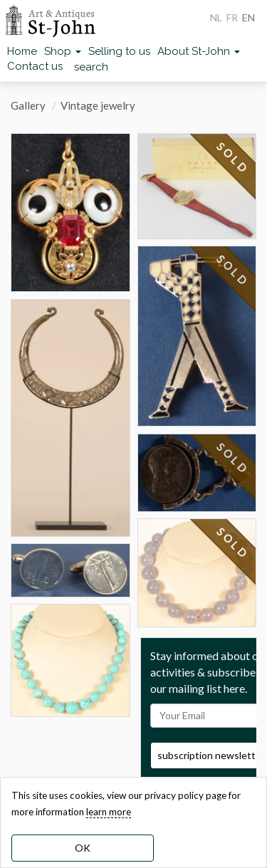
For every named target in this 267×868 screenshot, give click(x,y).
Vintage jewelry (98, 105)
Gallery (28, 105)
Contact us (35, 66)
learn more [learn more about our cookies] (109, 812)
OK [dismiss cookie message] (83, 848)
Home (22, 51)
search (91, 67)
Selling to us (119, 51)
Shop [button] (63, 51)
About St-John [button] (199, 51)
